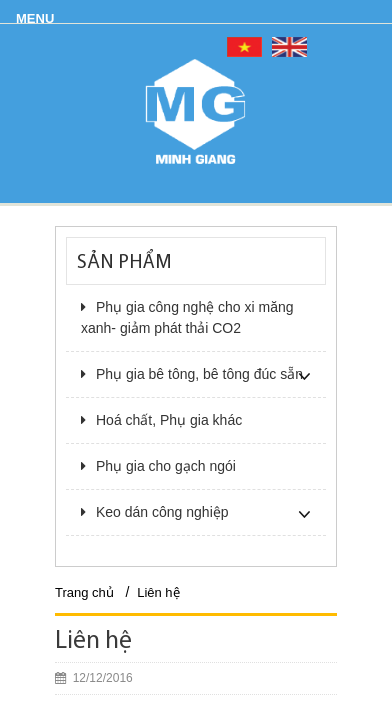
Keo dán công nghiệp (155, 512)
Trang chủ (84, 592)
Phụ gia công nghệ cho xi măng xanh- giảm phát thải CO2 (187, 317)
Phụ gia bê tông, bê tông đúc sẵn (192, 374)
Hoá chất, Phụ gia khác (161, 420)
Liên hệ (158, 592)
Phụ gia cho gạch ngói (158, 466)
